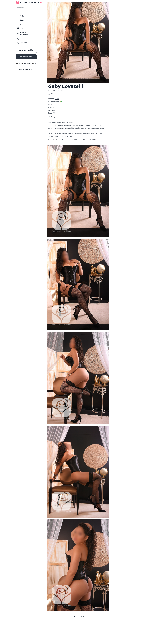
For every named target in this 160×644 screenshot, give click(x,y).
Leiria (57, 99)
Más (21, 24)
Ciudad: (51, 99)
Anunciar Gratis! (26, 57)
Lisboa (22, 12)
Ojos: (50, 104)
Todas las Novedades (23, 34)
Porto (22, 16)
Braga (22, 20)
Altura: (51, 110)
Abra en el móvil (26, 69)
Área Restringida (26, 50)
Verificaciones (24, 39)
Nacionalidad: (54, 102)
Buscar (21, 28)
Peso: (51, 113)
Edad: (51, 107)
